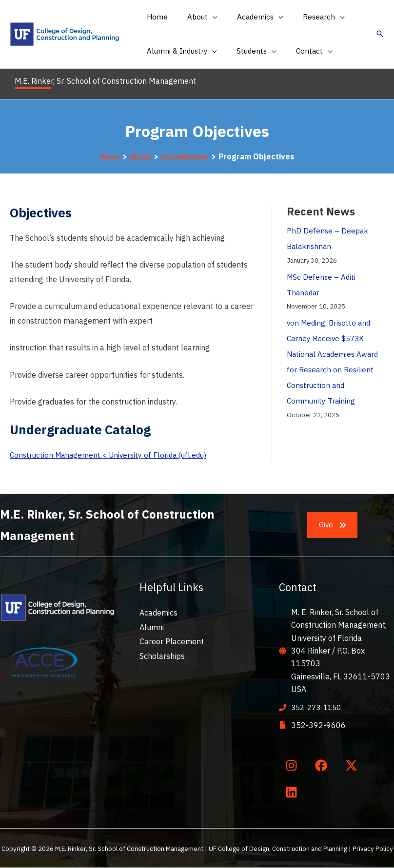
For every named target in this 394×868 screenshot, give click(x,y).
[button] (195, 17)
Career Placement (172, 641)
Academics (158, 613)
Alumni (152, 627)
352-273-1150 (318, 707)
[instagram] (293, 765)
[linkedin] (293, 792)
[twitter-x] (353, 765)
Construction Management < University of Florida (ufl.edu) (112, 455)
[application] (205, 17)
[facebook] (323, 765)
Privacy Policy (373, 849)
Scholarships (162, 656)
